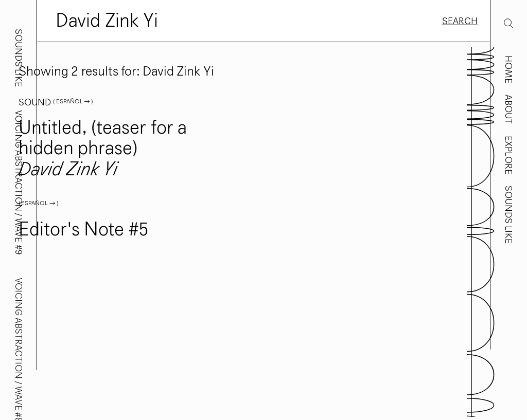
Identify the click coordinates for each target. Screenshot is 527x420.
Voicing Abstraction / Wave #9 (19, 182)
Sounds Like (508, 215)
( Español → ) (73, 101)
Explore (508, 155)
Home (508, 69)
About (508, 109)
